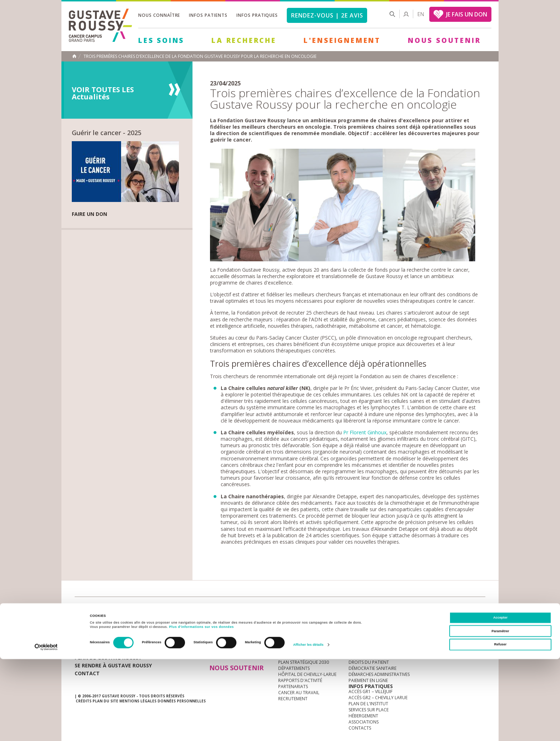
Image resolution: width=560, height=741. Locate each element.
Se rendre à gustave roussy (113, 665)
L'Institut (289, 644)
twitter (469, 608)
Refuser (501, 727)
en (421, 14)
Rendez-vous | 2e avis (327, 15)
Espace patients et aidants (378, 656)
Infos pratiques (257, 15)
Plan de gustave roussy (108, 658)
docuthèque (246, 608)
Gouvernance (294, 656)
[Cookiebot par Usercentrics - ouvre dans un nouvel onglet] (46, 729)
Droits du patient (369, 662)
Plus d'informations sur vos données (201, 709)
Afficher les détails (308, 727)
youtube (446, 608)
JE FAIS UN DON (467, 14)
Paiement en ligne (368, 680)
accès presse (142, 608)
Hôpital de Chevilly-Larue (307, 674)
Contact (87, 673)
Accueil (74, 56)
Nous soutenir (444, 40)
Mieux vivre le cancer (372, 650)
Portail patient (366, 644)
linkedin (457, 608)
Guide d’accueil (366, 638)
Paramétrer (500, 713)
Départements (294, 668)
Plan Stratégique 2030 (304, 662)
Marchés (289, 608)
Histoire (287, 650)
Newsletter (411, 611)
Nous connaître (159, 15)
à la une (287, 638)
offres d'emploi (194, 608)
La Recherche (244, 40)
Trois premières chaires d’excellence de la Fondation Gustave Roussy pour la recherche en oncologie (200, 56)
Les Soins (161, 40)
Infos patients (208, 15)
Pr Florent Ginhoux (365, 432)
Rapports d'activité (300, 680)
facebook (480, 608)
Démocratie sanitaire (372, 668)
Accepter (500, 700)
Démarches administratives (379, 674)
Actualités (97, 608)
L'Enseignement (342, 40)
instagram (435, 608)
